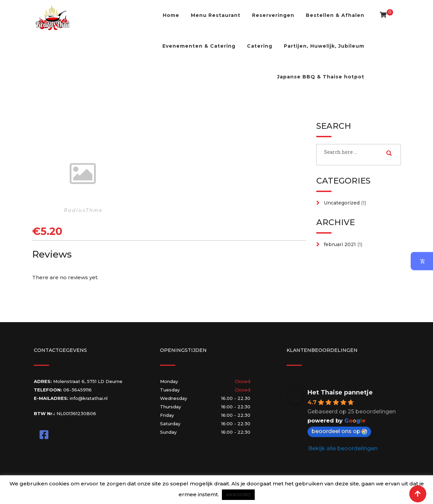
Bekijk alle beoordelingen (343, 448)
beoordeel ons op (339, 431)
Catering (260, 46)
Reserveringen (273, 15)
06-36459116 (77, 390)
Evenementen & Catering (199, 46)
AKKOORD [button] (238, 495)
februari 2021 (340, 244)
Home (171, 15)
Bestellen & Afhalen (335, 15)
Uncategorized (342, 203)
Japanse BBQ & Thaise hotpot (321, 77)
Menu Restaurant (216, 15)
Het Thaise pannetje (340, 392)
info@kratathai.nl (89, 398)
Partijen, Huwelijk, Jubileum (324, 46)
